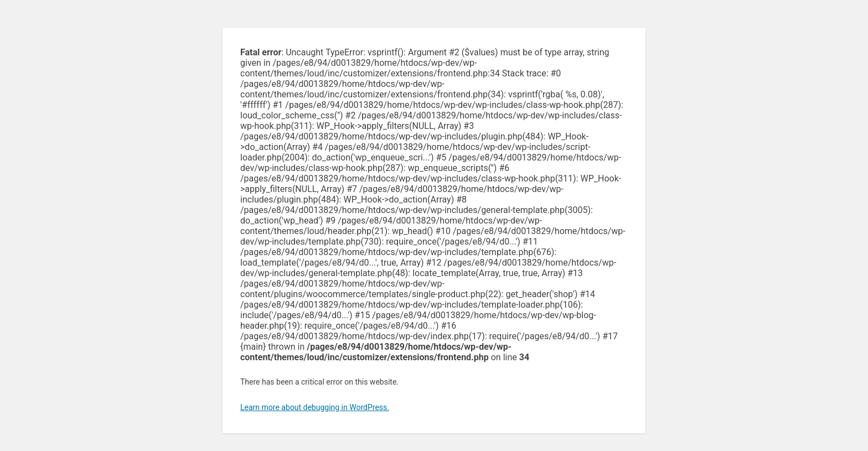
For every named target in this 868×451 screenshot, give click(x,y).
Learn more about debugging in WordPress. (315, 407)
